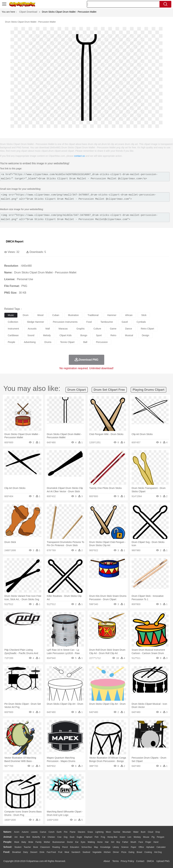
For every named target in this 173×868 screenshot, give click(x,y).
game (113, 329)
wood (40, 315)
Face (141, 842)
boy (118, 842)
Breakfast (17, 852)
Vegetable (97, 852)
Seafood (86, 852)
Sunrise (117, 832)
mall (48, 329)
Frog (103, 837)
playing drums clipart (149, 390)
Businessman (59, 842)
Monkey (137, 837)
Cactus (43, 832)
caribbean (13, 335)
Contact (140, 861)
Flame (73, 832)
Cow (59, 837)
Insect (122, 837)
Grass (90, 832)
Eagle (79, 837)
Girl (113, 842)
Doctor (70, 842)
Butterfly (36, 837)
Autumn (25, 832)
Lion (129, 837)
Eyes (83, 842)
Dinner (116, 852)
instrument (13, 329)
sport (99, 335)
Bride (31, 842)
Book (36, 847)
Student (18, 847)
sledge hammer (35, 322)
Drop (158, 832)
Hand (156, 842)
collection (13, 322)
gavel (125, 322)
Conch (51, 832)
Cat (44, 837)
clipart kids (66, 335)
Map (96, 847)
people (11, 342)
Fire (66, 832)
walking (91, 842)
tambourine (107, 322)
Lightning (99, 832)
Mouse (146, 837)
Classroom (45, 847)
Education (75, 847)
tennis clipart (67, 342)
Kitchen (107, 852)
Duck (72, 837)
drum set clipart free (109, 390)
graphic (81, 329)
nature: (8, 832)
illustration (73, 315)
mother (47, 842)
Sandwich (76, 852)
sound (31, 335)
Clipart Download (28, 12)
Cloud (150, 832)
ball (85, 342)
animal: (8, 837)
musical (129, 335)
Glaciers (81, 832)
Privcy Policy (127, 861)
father (125, 842)
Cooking (148, 852)
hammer (112, 315)
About (107, 861)
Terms (116, 861)
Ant (16, 837)
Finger (148, 842)
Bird (28, 837)
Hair (107, 842)
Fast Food (51, 852)
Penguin (160, 837)
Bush (143, 832)
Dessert (34, 852)
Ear (77, 842)
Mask (17, 842)
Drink (42, 852)
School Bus (87, 847)
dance (129, 329)
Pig (153, 837)
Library (116, 847)
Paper (133, 847)
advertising (30, 342)
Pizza (124, 852)
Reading (56, 847)
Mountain (127, 832)
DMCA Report (15, 241)
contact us (79, 156)
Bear (22, 837)
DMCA (150, 861)
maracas (63, 329)
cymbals (141, 322)
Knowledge (105, 847)
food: (7, 852)
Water (136, 832)
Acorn (17, 832)
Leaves (34, 832)
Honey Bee (112, 837)
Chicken (51, 837)
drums (48, 342)
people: (8, 842)
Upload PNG (163, 861)
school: (8, 847)
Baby (24, 842)
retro (113, 335)
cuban (56, 315)
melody (47, 335)
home (100, 842)
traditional (93, 315)
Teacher (27, 847)
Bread (139, 852)
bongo (84, 335)
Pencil (65, 847)
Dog (66, 837)
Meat (67, 852)
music (11, 315)
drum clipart (77, 390)
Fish (97, 837)
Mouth (133, 842)
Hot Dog (158, 852)
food (89, 322)
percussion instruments (65, 322)
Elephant (88, 837)
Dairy (26, 852)
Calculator (161, 847)
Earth (59, 832)
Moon (108, 832)
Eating (131, 852)
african (129, 315)
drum (26, 315)
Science (125, 847)
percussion (102, 342)
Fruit (60, 852)
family (38, 842)
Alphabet (150, 847)
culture (97, 329)
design (145, 335)
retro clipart (147, 329)
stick (144, 315)
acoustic (32, 329)
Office (141, 847)
